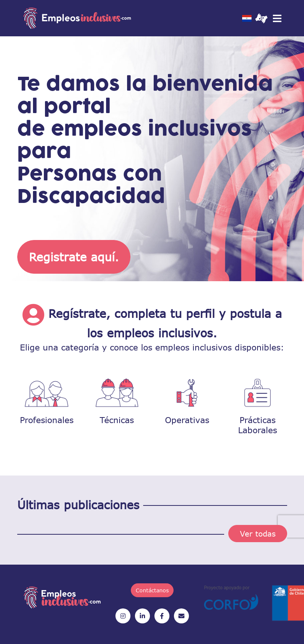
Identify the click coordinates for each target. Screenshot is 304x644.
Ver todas (258, 534)
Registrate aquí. (74, 257)
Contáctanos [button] (152, 590)
